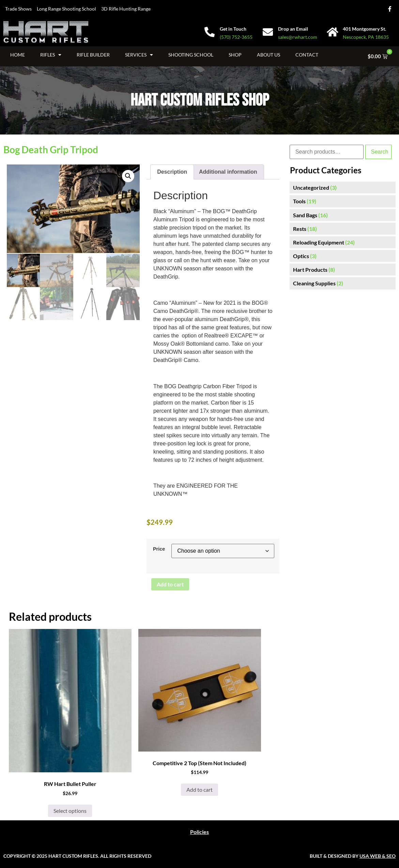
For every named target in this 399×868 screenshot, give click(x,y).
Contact (307, 55)
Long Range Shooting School (66, 9)
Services (139, 55)
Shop (235, 55)
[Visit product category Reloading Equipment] (343, 242)
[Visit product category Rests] (343, 229)
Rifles (51, 55)
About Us (268, 55)
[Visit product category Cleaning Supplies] (343, 283)
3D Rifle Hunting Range (126, 9)
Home (18, 55)
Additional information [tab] (228, 172)
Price (159, 549)
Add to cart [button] (199, 790)
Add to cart (170, 584)
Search (380, 152)
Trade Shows (18, 9)
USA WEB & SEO (378, 856)
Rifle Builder (93, 55)
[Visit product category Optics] (343, 256)
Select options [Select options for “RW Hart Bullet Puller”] (70, 811)
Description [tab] (172, 172)
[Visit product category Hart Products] (343, 270)
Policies (199, 832)
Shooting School (191, 55)
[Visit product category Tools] (343, 201)
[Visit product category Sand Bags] (343, 215)
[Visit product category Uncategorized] (343, 187)
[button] (128, 176)
